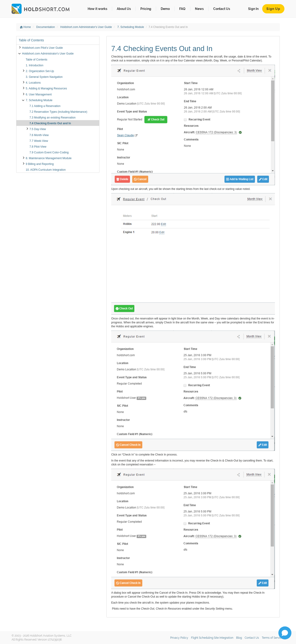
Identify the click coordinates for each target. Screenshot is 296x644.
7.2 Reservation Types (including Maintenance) (58, 112)
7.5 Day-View (38, 129)
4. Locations (33, 83)
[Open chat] (285, 633)
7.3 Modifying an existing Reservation (52, 118)
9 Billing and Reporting (40, 164)
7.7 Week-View (39, 141)
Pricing (146, 9)
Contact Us (222, 9)
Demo (165, 9)
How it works (97, 9)
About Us (124, 9)
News (199, 9)
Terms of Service (272, 638)
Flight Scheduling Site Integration (212, 638)
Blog (239, 638)
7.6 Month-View (39, 135)
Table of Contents (36, 60)
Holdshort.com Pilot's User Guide (42, 48)
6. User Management (39, 94)
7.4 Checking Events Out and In (50, 123)
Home (25, 27)
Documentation (46, 27)
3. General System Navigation (44, 77)
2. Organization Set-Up (40, 71)
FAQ (182, 9)
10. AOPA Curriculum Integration (46, 170)
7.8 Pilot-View (38, 147)
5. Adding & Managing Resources (46, 88)
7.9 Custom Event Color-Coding (49, 152)
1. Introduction (34, 65)
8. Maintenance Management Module (49, 158)
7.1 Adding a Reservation (45, 106)
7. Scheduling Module (131, 27)
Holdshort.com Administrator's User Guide (86, 27)
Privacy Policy (179, 638)
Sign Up (273, 9)
